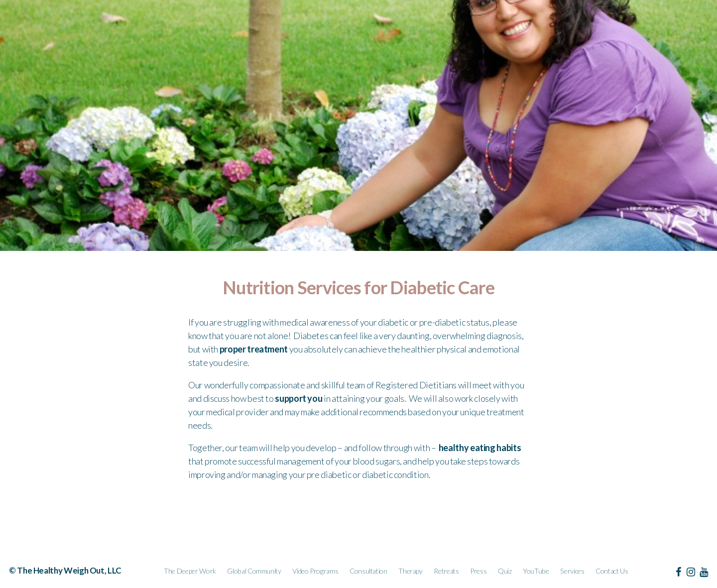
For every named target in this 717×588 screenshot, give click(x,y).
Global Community (254, 571)
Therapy (410, 571)
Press (478, 571)
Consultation (368, 571)
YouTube (536, 571)
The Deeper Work (190, 571)
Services (572, 571)
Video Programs (315, 571)
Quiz (505, 571)
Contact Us (612, 571)
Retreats (446, 571)
